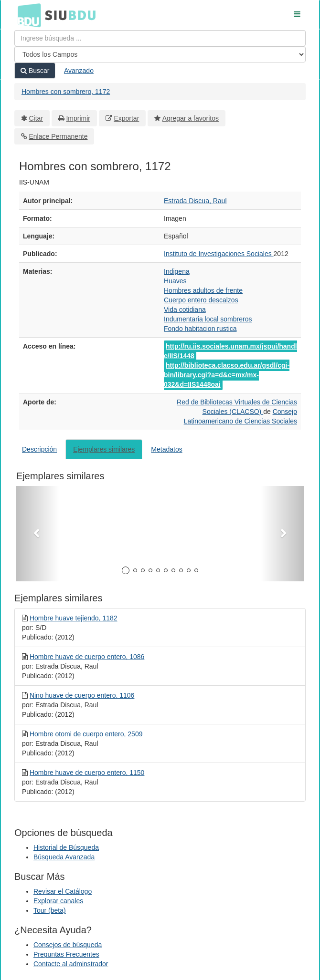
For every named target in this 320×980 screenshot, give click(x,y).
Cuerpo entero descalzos (201, 300)
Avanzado (79, 71)
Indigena (177, 271)
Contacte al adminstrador (71, 964)
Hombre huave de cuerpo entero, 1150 (87, 773)
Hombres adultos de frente (203, 290)
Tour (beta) (50, 910)
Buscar (35, 71)
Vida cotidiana (185, 309)
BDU (27, 15)
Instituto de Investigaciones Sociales (219, 254)
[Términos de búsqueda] (160, 38)
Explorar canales (58, 901)
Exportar (126, 118)
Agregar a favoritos (191, 118)
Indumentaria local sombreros (208, 319)
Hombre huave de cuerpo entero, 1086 (87, 657)
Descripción (39, 449)
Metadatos (166, 449)
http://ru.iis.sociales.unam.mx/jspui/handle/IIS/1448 (230, 351)
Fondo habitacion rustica (200, 329)
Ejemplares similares (104, 449)
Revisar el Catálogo (63, 891)
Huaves (175, 281)
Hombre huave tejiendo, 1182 (74, 618)
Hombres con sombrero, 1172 (66, 92)
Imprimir (78, 118)
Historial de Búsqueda (66, 847)
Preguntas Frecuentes (66, 954)
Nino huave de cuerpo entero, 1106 (82, 695)
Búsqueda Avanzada (64, 857)
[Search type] (160, 54)
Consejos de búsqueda (68, 945)
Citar (36, 118)
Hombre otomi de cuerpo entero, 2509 (86, 734)
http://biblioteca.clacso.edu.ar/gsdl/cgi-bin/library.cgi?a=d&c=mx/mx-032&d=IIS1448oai (227, 375)
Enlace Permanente (59, 136)
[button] (38, 534)
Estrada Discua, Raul (195, 201)
